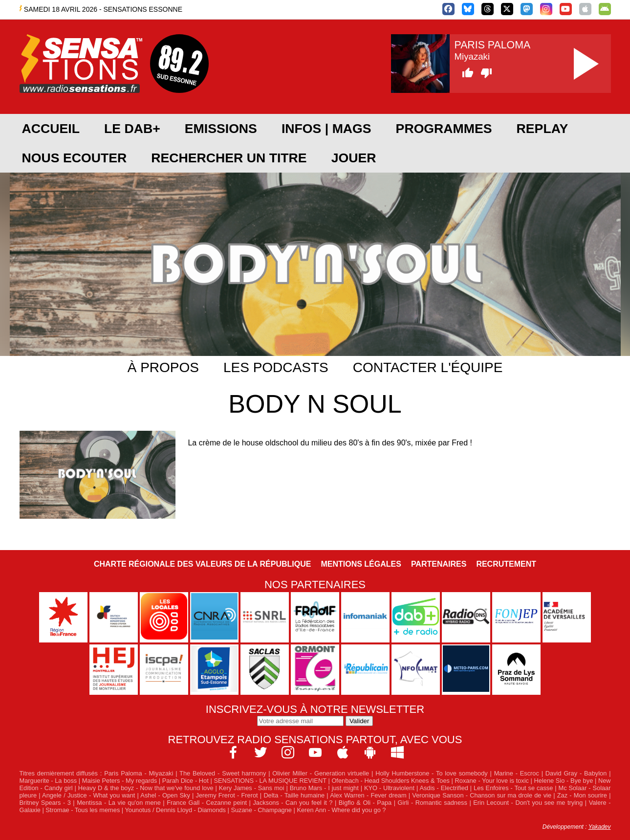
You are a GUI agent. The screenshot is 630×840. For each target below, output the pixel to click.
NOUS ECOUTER (75, 158)
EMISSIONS (221, 129)
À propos (163, 367)
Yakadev (600, 827)
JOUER (354, 158)
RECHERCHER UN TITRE (229, 158)
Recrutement (506, 564)
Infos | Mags (326, 129)
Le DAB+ (132, 129)
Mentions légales (361, 564)
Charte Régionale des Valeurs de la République (202, 564)
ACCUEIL (51, 129)
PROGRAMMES (444, 129)
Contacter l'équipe (428, 367)
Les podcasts (276, 367)
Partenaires (439, 564)
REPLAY (543, 129)
